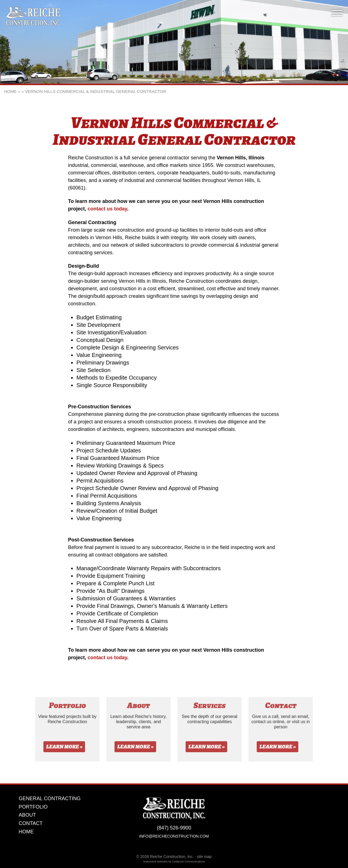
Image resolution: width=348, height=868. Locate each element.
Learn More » (64, 749)
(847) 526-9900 (174, 828)
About (27, 815)
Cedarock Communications (188, 861)
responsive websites (155, 861)
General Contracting (50, 799)
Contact (31, 823)
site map (204, 857)
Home (10, 91)
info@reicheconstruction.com (174, 836)
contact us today (107, 209)
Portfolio (33, 807)
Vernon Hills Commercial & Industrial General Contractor (96, 91)
